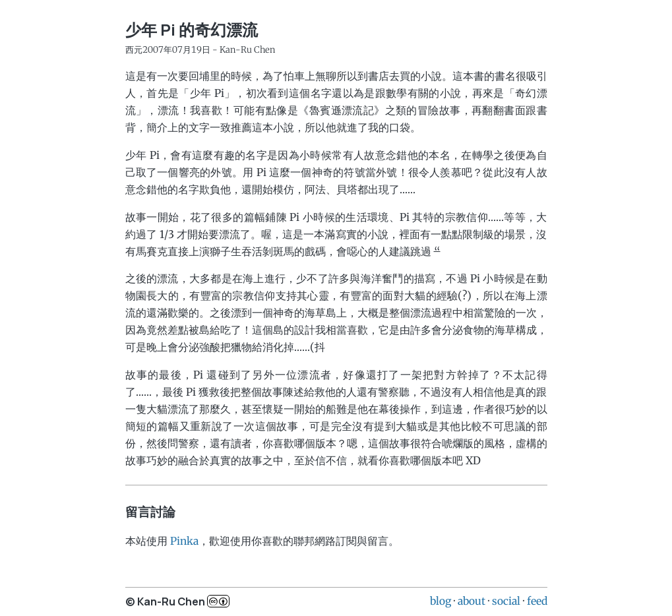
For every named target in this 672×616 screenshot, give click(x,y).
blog (441, 601)
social (506, 601)
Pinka (184, 541)
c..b (218, 601)
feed (537, 601)
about (472, 601)
